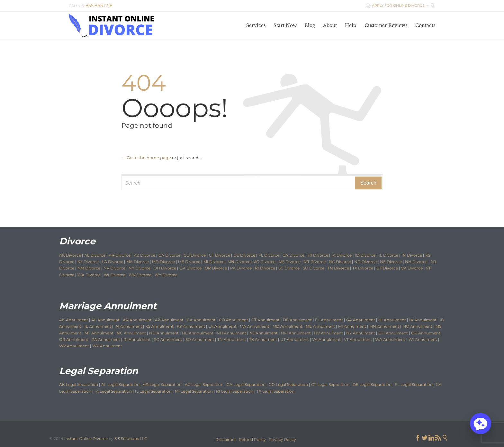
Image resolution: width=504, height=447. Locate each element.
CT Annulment (265, 320)
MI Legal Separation (194, 391)
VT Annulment (358, 339)
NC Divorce (340, 262)
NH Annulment (231, 333)
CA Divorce (169, 255)
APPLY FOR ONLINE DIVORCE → (397, 5)
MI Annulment (352, 326)
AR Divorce (120, 255)
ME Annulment (320, 326)
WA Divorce (89, 275)
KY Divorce (88, 262)
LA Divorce (113, 262)
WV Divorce (140, 275)
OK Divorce (190, 268)
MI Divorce (214, 262)
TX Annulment (263, 339)
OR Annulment (74, 339)
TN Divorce (338, 268)
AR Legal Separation (162, 384)
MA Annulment (255, 326)
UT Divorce (387, 268)
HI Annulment (392, 320)
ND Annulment (164, 333)
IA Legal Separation (113, 391)
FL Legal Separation (414, 384)
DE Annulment (297, 320)
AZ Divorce (144, 255)
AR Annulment (137, 320)
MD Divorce (163, 262)
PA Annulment (106, 339)
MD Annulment (288, 326)
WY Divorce (166, 275)
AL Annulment (106, 320)
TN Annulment (232, 339)
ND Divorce (365, 262)
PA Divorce (241, 268)
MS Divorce (290, 262)
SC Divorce (289, 268)
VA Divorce (412, 268)
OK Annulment (426, 333)
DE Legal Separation (372, 384)
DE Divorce (244, 255)
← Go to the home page (146, 158)
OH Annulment (393, 333)
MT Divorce (315, 262)
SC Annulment (168, 339)
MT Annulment (99, 333)
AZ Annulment (169, 320)
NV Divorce (114, 268)
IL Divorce (388, 255)
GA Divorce (293, 255)
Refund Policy (252, 439)
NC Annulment (131, 333)
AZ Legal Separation (204, 384)
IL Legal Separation (153, 391)
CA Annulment (201, 320)
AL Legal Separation (120, 384)
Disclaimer (226, 439)
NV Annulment (328, 333)
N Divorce (412, 255)
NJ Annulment (264, 333)
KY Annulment (191, 326)
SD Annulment (200, 339)
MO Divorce (264, 262)
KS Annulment (159, 326)
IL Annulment (98, 326)
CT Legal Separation (330, 384)
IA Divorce (342, 255)
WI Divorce (115, 275)
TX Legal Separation (275, 391)
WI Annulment (423, 339)
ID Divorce (365, 255)
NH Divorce (416, 262)
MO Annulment (417, 326)
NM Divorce (89, 268)
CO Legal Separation (288, 384)
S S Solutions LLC (131, 438)
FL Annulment (329, 320)
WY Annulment (107, 346)
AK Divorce (70, 255)
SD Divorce (314, 268)
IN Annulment (128, 326)
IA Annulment (423, 320)
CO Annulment (234, 320)
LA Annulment (222, 326)
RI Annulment (137, 339)
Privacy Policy (282, 439)
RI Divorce (265, 268)
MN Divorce (239, 262)
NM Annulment (296, 333)
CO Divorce (195, 255)
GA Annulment (361, 320)
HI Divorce (318, 255)
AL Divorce (95, 255)
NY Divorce (139, 268)
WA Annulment (390, 339)
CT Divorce (220, 255)
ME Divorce (189, 262)
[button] (481, 424)
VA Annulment (326, 339)
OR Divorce (216, 268)
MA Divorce (138, 262)
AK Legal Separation (79, 384)
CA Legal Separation (246, 384)
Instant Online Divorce (86, 438)
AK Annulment (74, 320)
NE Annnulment (198, 333)
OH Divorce (165, 268)
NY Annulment (361, 333)
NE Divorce (391, 262)
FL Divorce (269, 255)
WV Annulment (74, 346)
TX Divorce (363, 268)
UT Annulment (295, 339)
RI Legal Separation (235, 391)
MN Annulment (384, 326)
